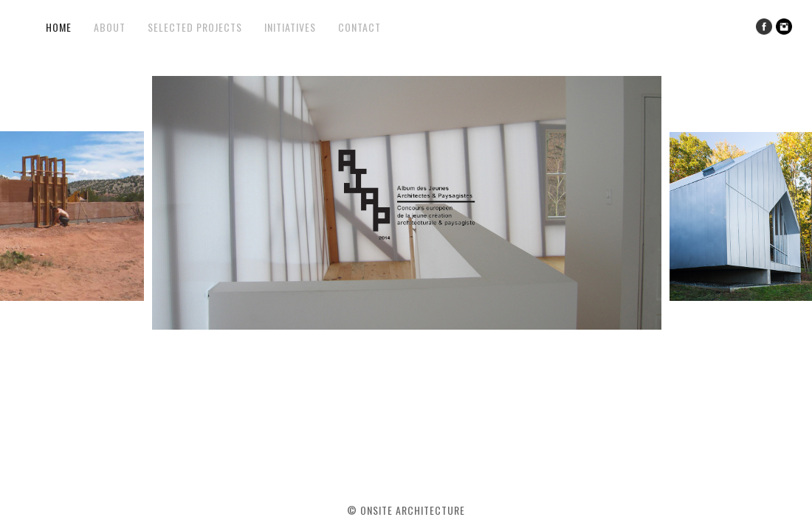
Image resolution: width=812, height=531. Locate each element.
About (110, 27)
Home (59, 27)
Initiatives (290, 27)
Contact (359, 27)
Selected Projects (195, 27)
